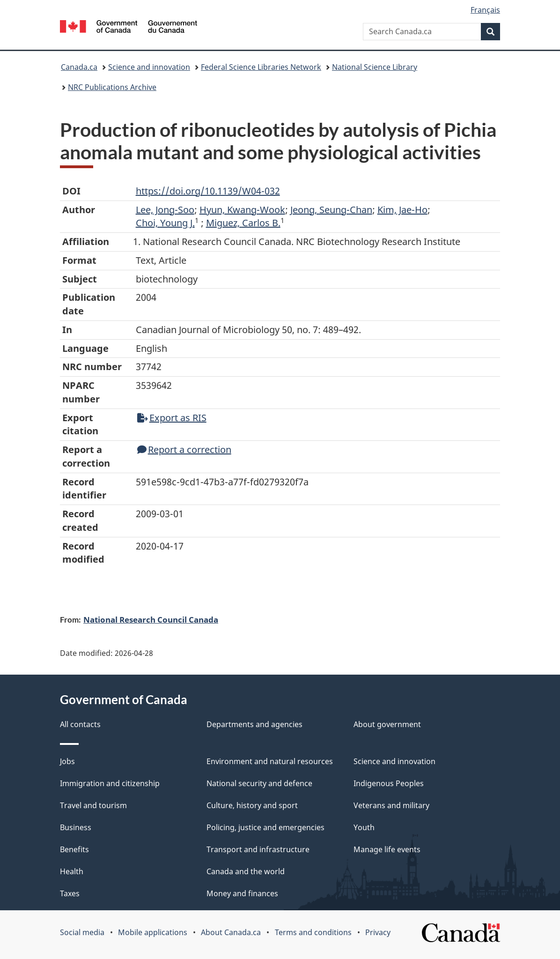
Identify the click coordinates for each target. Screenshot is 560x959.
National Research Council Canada (151, 619)
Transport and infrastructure (258, 849)
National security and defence (259, 783)
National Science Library (375, 67)
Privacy (378, 932)
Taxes (70, 893)
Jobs (67, 761)
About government (387, 724)
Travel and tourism (93, 805)
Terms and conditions (313, 932)
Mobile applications (153, 932)
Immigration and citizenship (110, 783)
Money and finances (242, 893)
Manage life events (387, 849)
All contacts (80, 724)
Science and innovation (149, 67)
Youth (364, 827)
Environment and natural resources (270, 761)
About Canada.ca (231, 932)
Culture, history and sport (252, 805)
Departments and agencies (254, 724)
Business (76, 827)
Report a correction (184, 450)
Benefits (74, 849)
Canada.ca (79, 67)
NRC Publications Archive (112, 87)
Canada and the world (246, 871)
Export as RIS (172, 418)
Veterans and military (391, 805)
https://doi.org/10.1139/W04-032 (208, 191)
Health (72, 871)
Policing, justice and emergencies (265, 827)
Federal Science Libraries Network (261, 67)
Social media (82, 932)
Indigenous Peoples (389, 783)
